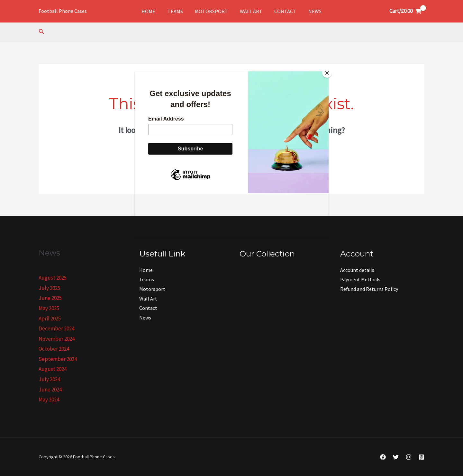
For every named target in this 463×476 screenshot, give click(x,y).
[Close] (327, 73)
